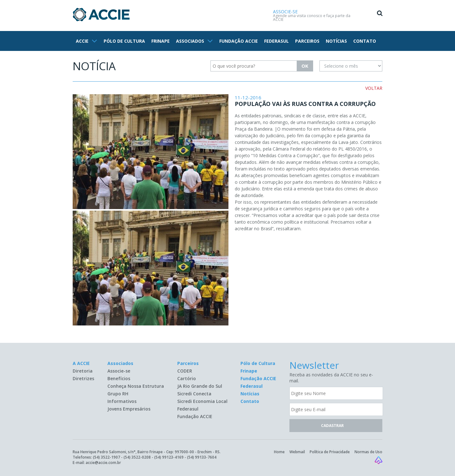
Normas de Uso (368, 452)
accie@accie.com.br (103, 463)
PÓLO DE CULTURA (124, 41)
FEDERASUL (276, 41)
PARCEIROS (307, 41)
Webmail (297, 452)
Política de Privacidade (330, 452)
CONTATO (365, 41)
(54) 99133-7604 (202, 457)
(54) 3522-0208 (137, 457)
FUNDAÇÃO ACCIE (239, 41)
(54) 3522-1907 (106, 457)
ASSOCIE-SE (285, 12)
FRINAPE (161, 41)
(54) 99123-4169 (169, 457)
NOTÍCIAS (336, 41)
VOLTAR (374, 88)
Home (279, 452)
